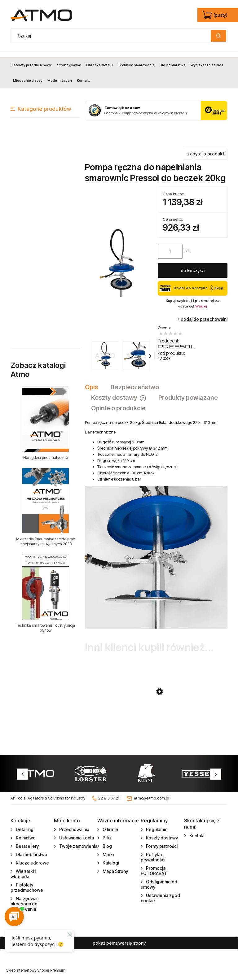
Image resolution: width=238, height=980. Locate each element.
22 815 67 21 (109, 796)
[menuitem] (33, 59)
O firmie (110, 828)
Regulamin (156, 828)
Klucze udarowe (32, 861)
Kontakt (196, 834)
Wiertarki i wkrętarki (23, 872)
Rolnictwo (25, 836)
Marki (108, 853)
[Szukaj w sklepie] (112, 36)
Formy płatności (161, 844)
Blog (107, 844)
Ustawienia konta (76, 836)
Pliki (106, 836)
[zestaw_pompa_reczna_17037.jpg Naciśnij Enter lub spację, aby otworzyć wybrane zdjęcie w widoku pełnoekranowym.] (120, 257)
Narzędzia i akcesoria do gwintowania (24, 902)
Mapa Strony (115, 869)
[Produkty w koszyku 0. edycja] (216, 15)
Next (216, 772)
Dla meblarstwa (31, 853)
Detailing (24, 828)
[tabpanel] (156, 518)
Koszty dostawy (161, 836)
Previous (22, 772)
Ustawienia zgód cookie (160, 896)
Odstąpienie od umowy (159, 882)
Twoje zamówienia (78, 844)
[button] (150, 350)
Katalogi (110, 861)
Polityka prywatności (153, 855)
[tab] (95, 381)
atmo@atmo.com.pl (152, 796)
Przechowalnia (74, 828)
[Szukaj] (218, 36)
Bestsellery (27, 844)
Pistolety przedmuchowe (27, 886)
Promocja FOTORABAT (154, 869)
